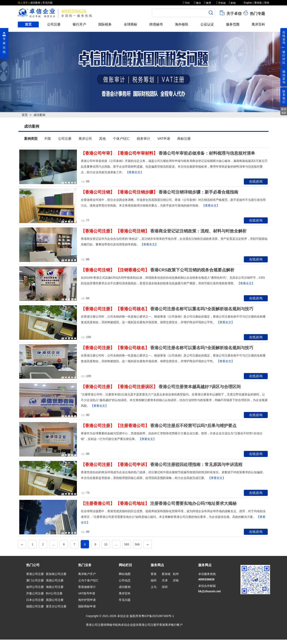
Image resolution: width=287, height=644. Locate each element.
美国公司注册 (55, 580)
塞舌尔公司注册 (56, 606)
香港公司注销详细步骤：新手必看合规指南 (198, 192)
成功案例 (35, 3)
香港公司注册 (35, 574)
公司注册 (54, 24)
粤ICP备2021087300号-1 (158, 616)
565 (127, 544)
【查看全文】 (134, 172)
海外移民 (182, 24)
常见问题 (48, 3)
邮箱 (232, 3)
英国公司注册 (55, 600)
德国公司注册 (35, 606)
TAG (186, 3)
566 (137, 544)
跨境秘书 (156, 24)
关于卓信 (230, 13)
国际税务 (105, 24)
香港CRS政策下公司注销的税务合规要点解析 (192, 270)
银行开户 (79, 24)
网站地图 (125, 574)
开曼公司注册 (35, 593)
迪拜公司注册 (35, 587)
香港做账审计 (87, 587)
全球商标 (131, 24)
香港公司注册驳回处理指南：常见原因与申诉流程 (196, 464)
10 (106, 544)
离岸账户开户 (87, 574)
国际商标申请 (87, 606)
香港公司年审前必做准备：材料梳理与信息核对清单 (207, 153)
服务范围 (233, 24)
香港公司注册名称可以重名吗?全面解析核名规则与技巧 (202, 309)
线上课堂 (23, 3)
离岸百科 (258, 24)
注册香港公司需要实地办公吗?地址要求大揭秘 (193, 503)
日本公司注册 (35, 600)
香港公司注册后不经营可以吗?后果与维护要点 (193, 426)
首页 (28, 24)
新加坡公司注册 (56, 574)
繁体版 (258, 3)
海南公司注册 (55, 587)
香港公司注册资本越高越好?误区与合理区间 (200, 387)
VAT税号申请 (87, 593)
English (248, 3)
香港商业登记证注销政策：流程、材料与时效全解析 (198, 231)
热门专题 (254, 13)
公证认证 (207, 24)
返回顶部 (284, 111)
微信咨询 (284, 77)
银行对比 (284, 57)
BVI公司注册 (54, 593)
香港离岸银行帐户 (171, 625)
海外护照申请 (87, 600)
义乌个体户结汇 (88, 580)
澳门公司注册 (35, 580)
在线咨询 (256, 182)
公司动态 (125, 580)
